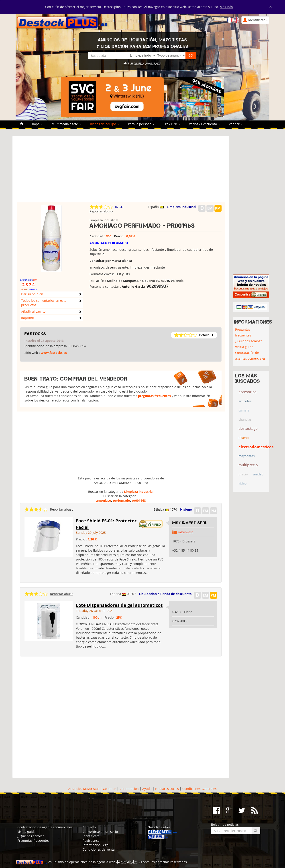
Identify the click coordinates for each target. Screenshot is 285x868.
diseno (244, 438)
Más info (226, 7)
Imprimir (28, 318)
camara (244, 410)
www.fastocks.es (54, 353)
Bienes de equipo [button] (105, 124)
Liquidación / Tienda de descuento (165, 594)
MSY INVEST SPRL (190, 523)
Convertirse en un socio (100, 832)
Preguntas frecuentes (243, 332)
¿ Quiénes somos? (248, 341)
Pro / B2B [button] (172, 124)
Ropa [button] (37, 124)
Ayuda (147, 789)
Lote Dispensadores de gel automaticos (119, 605)
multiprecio (248, 465)
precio (243, 474)
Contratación (129, 789)
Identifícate (91, 836)
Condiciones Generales (199, 789)
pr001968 (139, 500)
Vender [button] (236, 124)
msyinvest (185, 532)
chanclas (245, 419)
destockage (248, 428)
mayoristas (247, 456)
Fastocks (35, 334)
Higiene (186, 509)
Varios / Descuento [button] (205, 124)
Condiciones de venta (99, 849)
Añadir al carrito (33, 311)
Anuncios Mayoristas (84, 789)
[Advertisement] (121, 171)
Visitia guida (244, 347)
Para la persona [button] (141, 124)
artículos (245, 401)
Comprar (109, 789)
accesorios (247, 392)
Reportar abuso (101, 211)
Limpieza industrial (181, 207)
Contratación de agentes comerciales (250, 356)
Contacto (89, 827)
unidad (258, 474)
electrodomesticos (256, 447)
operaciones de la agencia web (92, 862)
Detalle (120, 207)
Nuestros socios (167, 789)
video (242, 483)
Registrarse (91, 840)
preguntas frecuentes (154, 396)
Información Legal (96, 845)
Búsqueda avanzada (142, 64)
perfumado (121, 500)
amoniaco (104, 500)
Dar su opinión (32, 294)
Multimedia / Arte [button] (66, 124)
